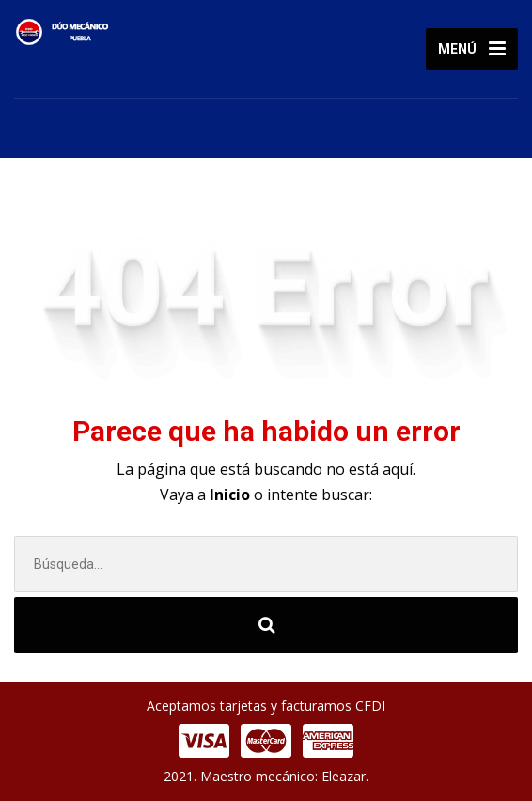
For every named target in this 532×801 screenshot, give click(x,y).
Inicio (232, 495)
